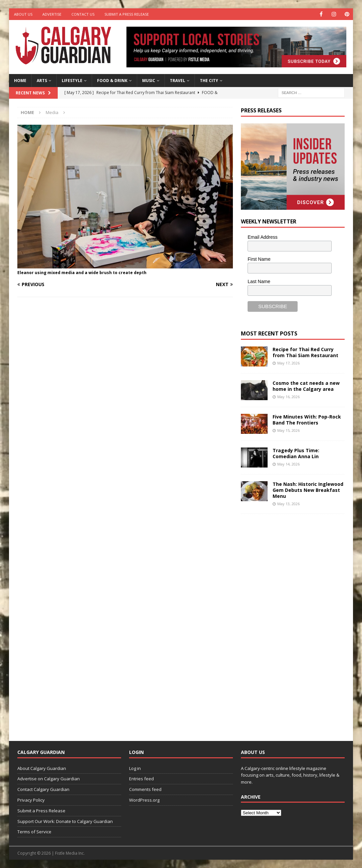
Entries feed (141, 779)
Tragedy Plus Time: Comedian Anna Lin (296, 453)
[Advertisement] (291, 622)
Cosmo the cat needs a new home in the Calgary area (306, 386)
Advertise (52, 14)
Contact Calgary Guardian (43, 789)
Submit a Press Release (127, 14)
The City (209, 81)
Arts (42, 81)
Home (20, 81)
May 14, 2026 (288, 464)
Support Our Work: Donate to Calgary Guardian (65, 821)
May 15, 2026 (288, 430)
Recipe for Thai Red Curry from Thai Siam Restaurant (305, 352)
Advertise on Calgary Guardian (49, 779)
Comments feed (145, 789)
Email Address (262, 237)
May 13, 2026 (288, 504)
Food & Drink (112, 81)
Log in (135, 768)
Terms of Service (34, 832)
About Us (23, 14)
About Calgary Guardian (42, 768)
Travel (177, 81)
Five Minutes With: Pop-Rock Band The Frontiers (307, 420)
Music (149, 81)
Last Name (259, 281)
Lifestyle (72, 81)
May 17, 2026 (288, 363)
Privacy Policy (31, 800)
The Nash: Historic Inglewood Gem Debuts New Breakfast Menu (308, 490)
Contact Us (83, 14)
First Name (259, 259)
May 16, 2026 (288, 397)
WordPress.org (144, 800)
